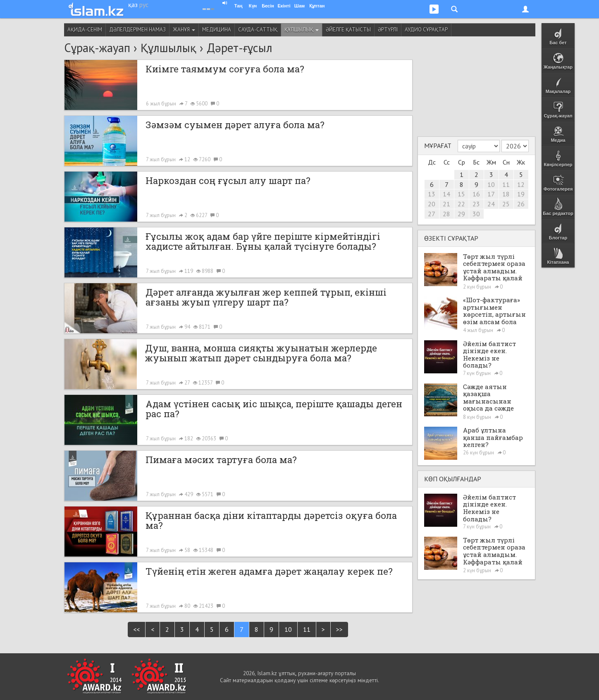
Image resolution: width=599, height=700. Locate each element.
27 (432, 214)
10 (288, 629)
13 (432, 194)
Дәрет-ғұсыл (240, 48)
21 (446, 204)
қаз (133, 5)
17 (491, 194)
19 (521, 194)
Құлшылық (302, 30)
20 (432, 204)
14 (446, 194)
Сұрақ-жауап (97, 48)
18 (506, 194)
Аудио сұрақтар (426, 30)
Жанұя (184, 30)
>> (339, 629)
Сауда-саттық (258, 30)
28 (446, 214)
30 (476, 214)
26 (521, 204)
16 (476, 194)
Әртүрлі (388, 30)
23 (476, 204)
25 (506, 204)
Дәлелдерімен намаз (137, 30)
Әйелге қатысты (348, 30)
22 (461, 204)
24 (491, 204)
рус (144, 5)
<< (136, 629)
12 (521, 184)
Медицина (217, 30)
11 (307, 629)
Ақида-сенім (85, 30)
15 (461, 194)
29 (461, 214)
